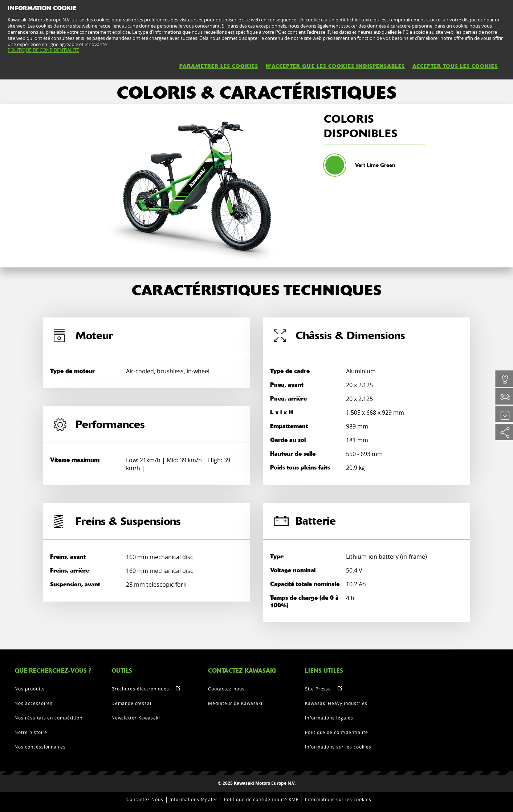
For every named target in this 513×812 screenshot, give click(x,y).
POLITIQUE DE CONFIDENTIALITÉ (43, 50)
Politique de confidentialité (337, 732)
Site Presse (318, 689)
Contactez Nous (145, 799)
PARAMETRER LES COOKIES (219, 66)
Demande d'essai (131, 703)
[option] (197, 186)
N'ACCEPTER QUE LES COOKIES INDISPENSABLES (335, 66)
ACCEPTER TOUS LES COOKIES (455, 66)
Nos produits (30, 689)
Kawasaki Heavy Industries (336, 703)
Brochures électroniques (140, 689)
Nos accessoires (34, 703)
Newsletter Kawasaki (136, 718)
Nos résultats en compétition (48, 718)
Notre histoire (31, 732)
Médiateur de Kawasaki (235, 703)
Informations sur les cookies (338, 747)
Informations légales (329, 718)
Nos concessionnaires (40, 747)
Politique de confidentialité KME (261, 799)
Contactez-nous (226, 689)
